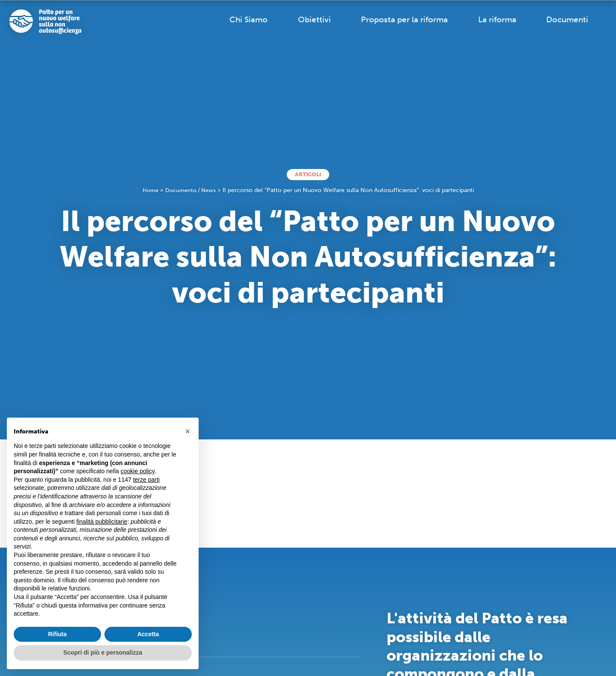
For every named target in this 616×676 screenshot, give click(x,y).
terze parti (146, 480)
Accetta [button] (148, 634)
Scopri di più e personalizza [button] (103, 652)
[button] (187, 431)
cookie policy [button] (138, 471)
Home (148, 191)
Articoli (308, 174)
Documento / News (191, 191)
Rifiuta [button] (57, 634)
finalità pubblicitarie (102, 522)
